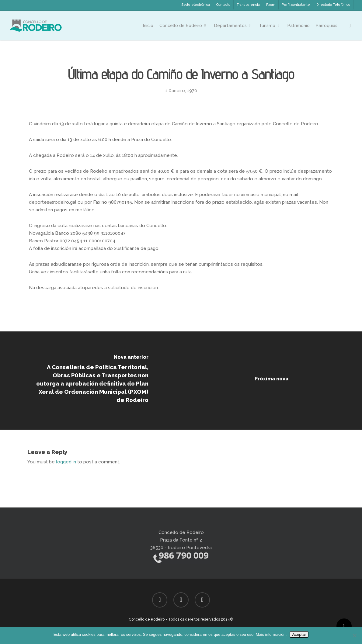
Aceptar (299, 634)
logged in (66, 462)
